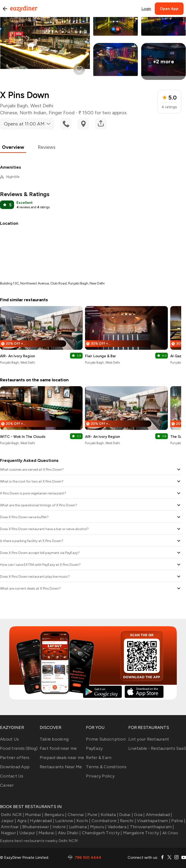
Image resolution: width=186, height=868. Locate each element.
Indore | (60, 827)
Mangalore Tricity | (142, 833)
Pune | (93, 815)
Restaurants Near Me (61, 767)
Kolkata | (109, 815)
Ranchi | (127, 821)
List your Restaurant (149, 739)
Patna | (178, 821)
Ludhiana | (79, 827)
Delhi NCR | (12, 815)
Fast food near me (58, 748)
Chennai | (76, 815)
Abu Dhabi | (69, 833)
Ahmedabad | (159, 815)
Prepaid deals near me (62, 758)
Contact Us (12, 776)
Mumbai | (34, 815)
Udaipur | (28, 833)
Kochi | (83, 821)
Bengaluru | (55, 815)
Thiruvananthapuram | (151, 827)
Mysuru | (98, 827)
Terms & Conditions (106, 767)
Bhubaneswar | (36, 827)
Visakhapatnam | (153, 821)
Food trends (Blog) (19, 748)
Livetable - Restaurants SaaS (157, 748)
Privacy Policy (100, 776)
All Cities (170, 833)
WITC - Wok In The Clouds (23, 437)
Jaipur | (8, 821)
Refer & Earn (99, 758)
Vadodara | (118, 827)
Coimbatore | (105, 821)
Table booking (54, 739)
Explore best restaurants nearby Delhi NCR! (39, 841)
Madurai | (47, 833)
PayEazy (94, 748)
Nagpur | (9, 833)
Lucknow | (65, 821)
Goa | (139, 815)
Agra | (22, 821)
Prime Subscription (106, 739)
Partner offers (15, 758)
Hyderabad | (42, 821)
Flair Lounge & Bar (101, 356)
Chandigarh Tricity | (101, 833)
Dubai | (126, 815)
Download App (15, 767)
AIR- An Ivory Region (17, 356)
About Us (9, 739)
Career (7, 785)
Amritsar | (11, 827)
